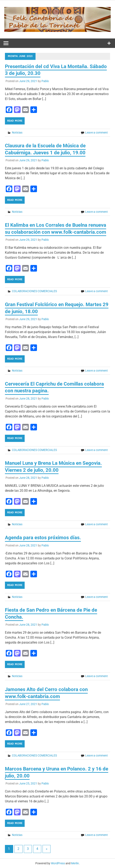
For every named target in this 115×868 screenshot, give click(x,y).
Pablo (45, 81)
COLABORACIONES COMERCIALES (34, 291)
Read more (15, 121)
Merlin (75, 863)
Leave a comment (97, 132)
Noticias (17, 132)
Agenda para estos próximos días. (43, 538)
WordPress (58, 863)
